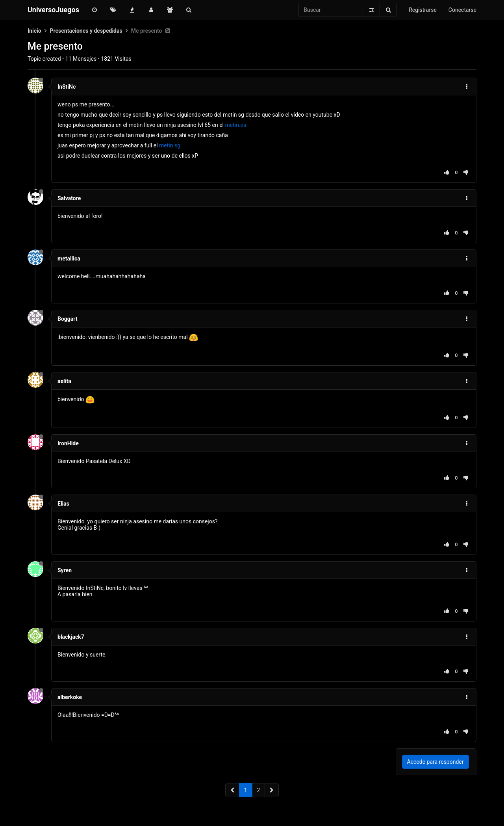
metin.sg (170, 145)
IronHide (68, 443)
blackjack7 (71, 637)
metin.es (235, 125)
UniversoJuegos (53, 10)
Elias (63, 504)
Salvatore (69, 198)
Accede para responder (435, 762)
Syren (65, 570)
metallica (69, 259)
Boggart (68, 319)
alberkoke (70, 697)
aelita (64, 381)
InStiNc (67, 87)
